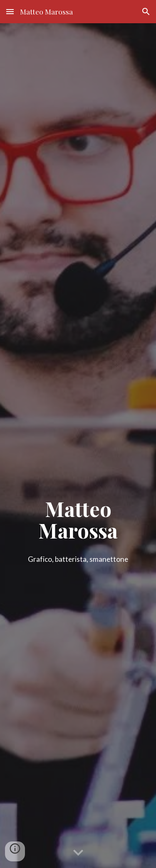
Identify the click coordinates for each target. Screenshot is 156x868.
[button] (10, 11)
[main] (78, 528)
